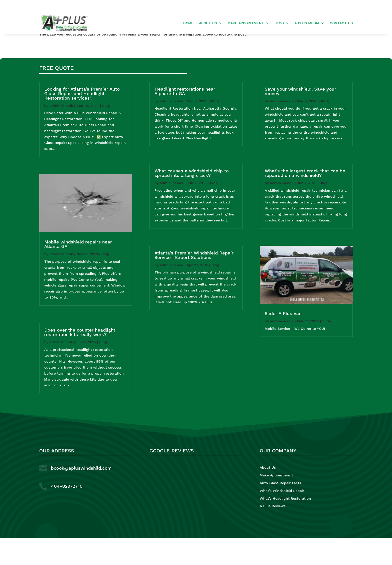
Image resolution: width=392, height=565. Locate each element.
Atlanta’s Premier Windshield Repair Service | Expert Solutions (194, 282)
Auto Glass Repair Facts (280, 510)
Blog (279, 23)
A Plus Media (307, 23)
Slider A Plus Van (283, 340)
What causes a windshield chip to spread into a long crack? (192, 200)
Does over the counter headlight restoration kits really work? (80, 359)
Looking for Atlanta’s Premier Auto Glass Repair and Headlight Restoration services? (82, 120)
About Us (208, 23)
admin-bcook (61, 132)
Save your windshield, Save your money (300, 118)
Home (188, 23)
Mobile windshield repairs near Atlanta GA (78, 271)
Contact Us (341, 23)
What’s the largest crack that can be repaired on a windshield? (305, 200)
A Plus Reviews (273, 533)
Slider (327, 348)
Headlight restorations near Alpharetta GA (185, 118)
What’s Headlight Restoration (285, 525)
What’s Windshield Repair (282, 517)
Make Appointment (246, 23)
